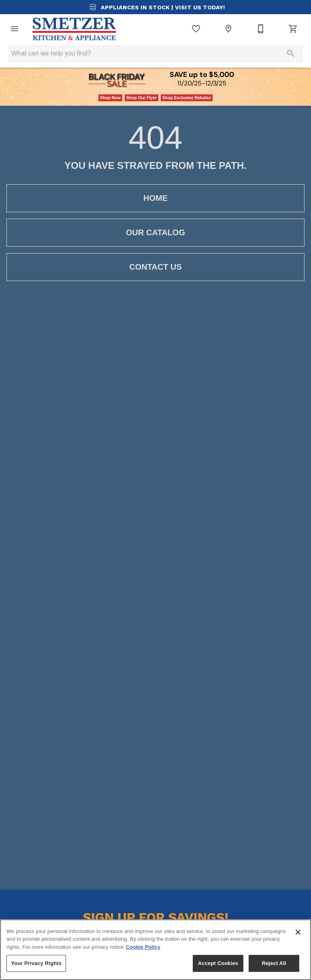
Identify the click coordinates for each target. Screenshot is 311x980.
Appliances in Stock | (155, 7)
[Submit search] (291, 53)
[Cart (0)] (293, 29)
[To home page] (75, 29)
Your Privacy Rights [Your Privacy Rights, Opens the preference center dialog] (36, 963)
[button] (15, 29)
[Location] (228, 29)
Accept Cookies (218, 963)
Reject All (274, 963)
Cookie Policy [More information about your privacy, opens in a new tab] (143, 947)
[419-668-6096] (261, 29)
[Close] (298, 932)
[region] (155, 950)
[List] (196, 29)
